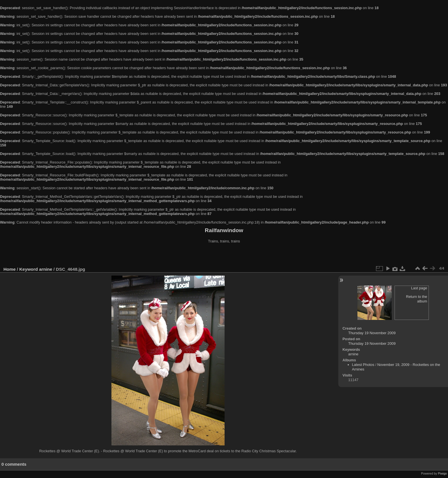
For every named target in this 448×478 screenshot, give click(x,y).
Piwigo (442, 473)
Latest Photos (363, 365)
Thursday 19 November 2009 (372, 333)
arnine (46, 269)
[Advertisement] (224, 256)
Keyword (29, 269)
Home (10, 269)
